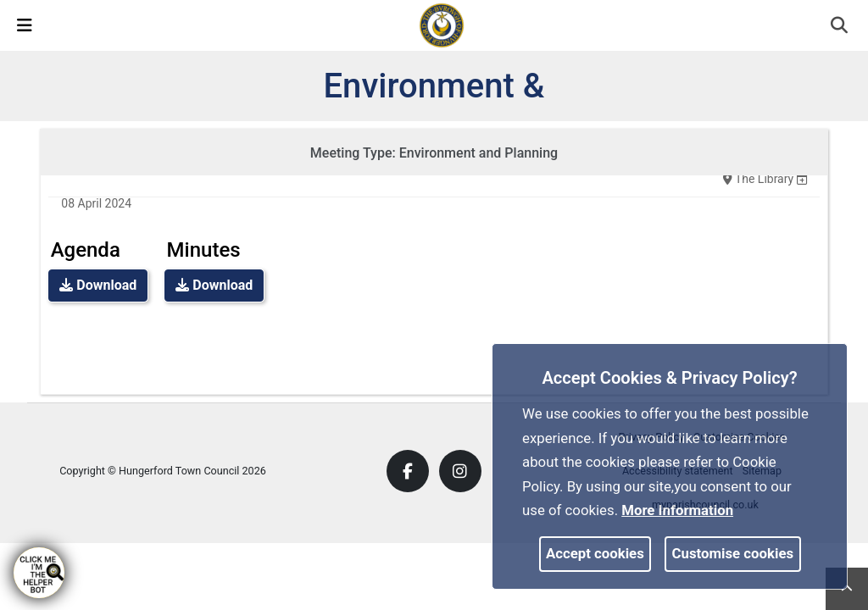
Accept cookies (595, 553)
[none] (802, 179)
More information (677, 510)
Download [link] (98, 285)
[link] (442, 25)
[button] (840, 27)
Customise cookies (733, 553)
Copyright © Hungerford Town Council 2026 (163, 471)
